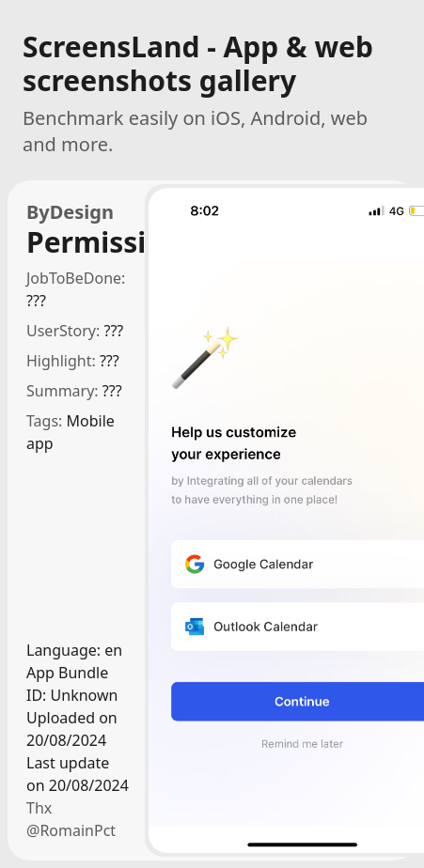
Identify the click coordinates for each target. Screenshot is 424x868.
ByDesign (70, 212)
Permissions (78, 242)
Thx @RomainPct (71, 819)
